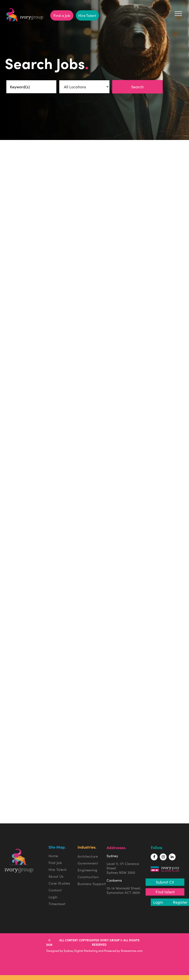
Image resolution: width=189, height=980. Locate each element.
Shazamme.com (132, 951)
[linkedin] (172, 858)
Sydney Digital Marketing (81, 951)
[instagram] (163, 858)
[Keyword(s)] (31, 87)
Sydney (112, 856)
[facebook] (154, 858)
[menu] (178, 14)
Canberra (114, 880)
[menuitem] (64, 856)
